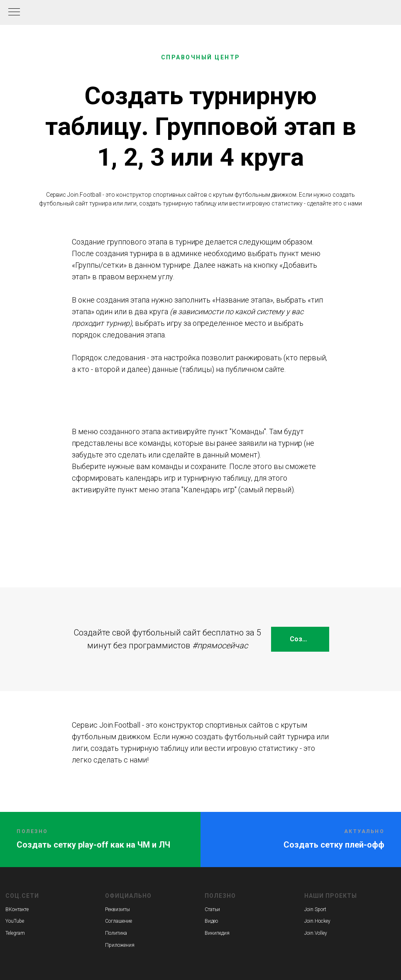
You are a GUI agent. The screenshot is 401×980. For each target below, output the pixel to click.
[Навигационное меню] (14, 12)
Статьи (212, 909)
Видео (211, 921)
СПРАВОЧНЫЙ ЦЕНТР (201, 57)
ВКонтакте (17, 909)
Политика (116, 933)
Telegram (15, 933)
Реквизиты (117, 909)
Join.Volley (316, 933)
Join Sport (315, 909)
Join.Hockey (317, 921)
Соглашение (119, 921)
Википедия (217, 933)
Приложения (120, 945)
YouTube (15, 921)
